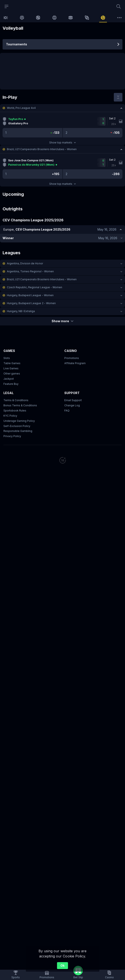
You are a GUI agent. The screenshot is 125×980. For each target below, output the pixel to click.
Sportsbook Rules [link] (15, 411)
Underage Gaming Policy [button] (19, 421)
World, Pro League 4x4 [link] (21, 108)
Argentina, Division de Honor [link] (25, 263)
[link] (6, 18)
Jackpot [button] (9, 379)
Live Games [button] (11, 368)
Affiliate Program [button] (75, 363)
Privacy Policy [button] (12, 436)
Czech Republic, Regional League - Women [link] (35, 287)
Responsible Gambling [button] (18, 431)
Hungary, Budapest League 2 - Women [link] (31, 303)
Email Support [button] (73, 400)
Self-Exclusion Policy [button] (17, 426)
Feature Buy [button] (11, 384)
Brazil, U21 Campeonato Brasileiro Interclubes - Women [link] (42, 149)
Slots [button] (7, 358)
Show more (62, 321)
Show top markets (62, 143)
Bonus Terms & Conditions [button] (20, 405)
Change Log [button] (72, 405)
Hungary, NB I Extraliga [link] (21, 311)
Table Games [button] (12, 363)
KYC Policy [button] (10, 416)
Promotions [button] (72, 358)
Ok (62, 965)
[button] (62, 108)
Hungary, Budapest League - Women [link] (30, 295)
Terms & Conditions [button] (16, 400)
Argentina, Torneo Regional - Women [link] (30, 271)
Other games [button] (12, 374)
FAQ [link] (67, 411)
